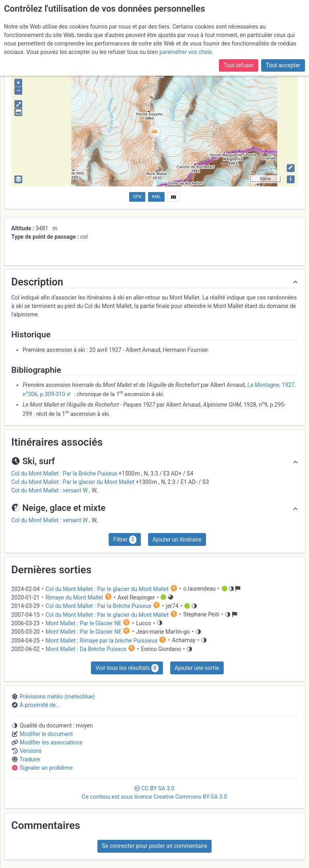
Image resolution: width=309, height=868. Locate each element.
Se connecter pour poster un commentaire (154, 846)
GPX (137, 197)
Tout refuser (238, 65)
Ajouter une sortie (197, 668)
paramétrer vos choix (186, 52)
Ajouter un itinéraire (177, 539)
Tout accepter (283, 65)
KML (156, 197)
